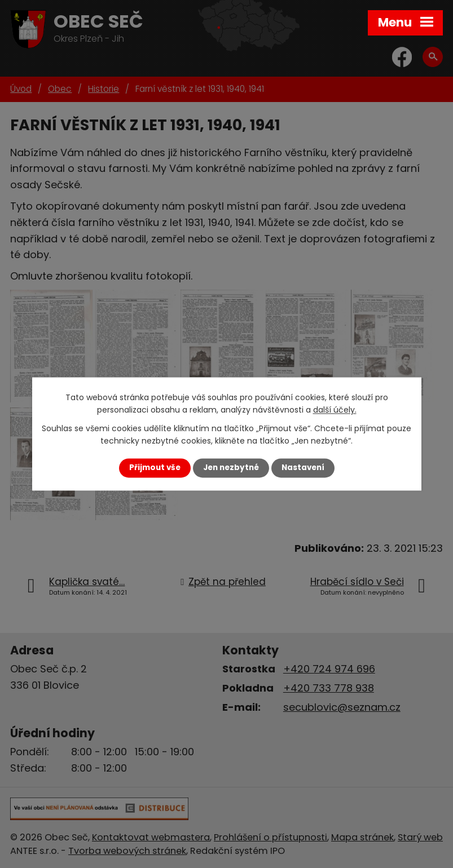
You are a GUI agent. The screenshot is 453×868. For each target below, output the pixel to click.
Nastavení (303, 468)
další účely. (335, 410)
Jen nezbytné (231, 468)
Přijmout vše (155, 468)
